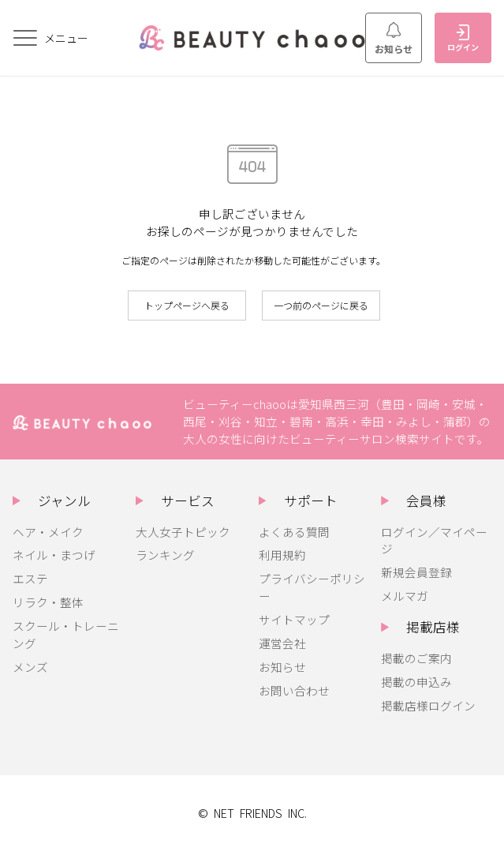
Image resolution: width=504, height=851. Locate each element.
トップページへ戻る (187, 305)
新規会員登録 (416, 572)
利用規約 (282, 555)
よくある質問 (294, 532)
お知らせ (394, 39)
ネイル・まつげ (54, 555)
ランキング (165, 555)
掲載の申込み (416, 682)
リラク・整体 (48, 602)
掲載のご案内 (416, 658)
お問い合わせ (294, 690)
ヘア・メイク (48, 532)
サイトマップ (294, 619)
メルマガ (405, 596)
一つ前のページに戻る (321, 305)
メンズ (30, 667)
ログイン (463, 39)
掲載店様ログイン (428, 705)
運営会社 (282, 643)
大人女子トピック (183, 532)
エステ (30, 578)
